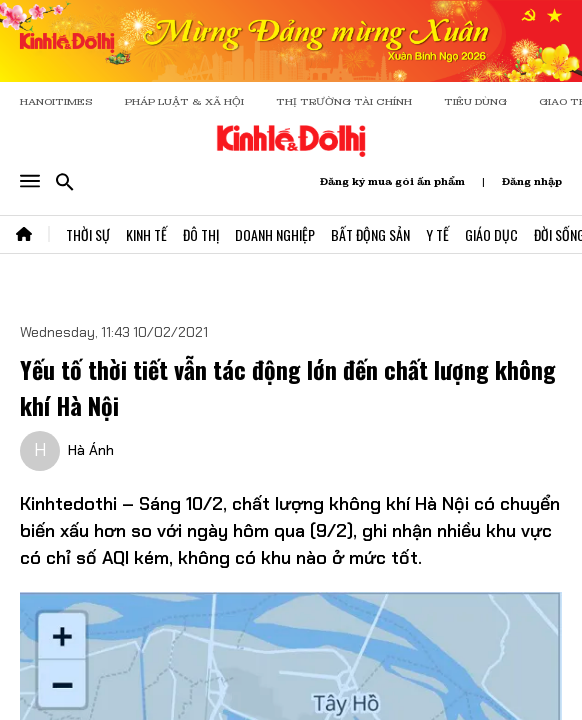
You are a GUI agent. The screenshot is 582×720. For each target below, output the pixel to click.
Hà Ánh (91, 450)
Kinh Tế (146, 234)
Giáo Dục (491, 234)
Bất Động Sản (370, 234)
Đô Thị (201, 234)
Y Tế (437, 234)
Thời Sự (88, 234)
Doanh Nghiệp (275, 234)
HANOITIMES (56, 101)
